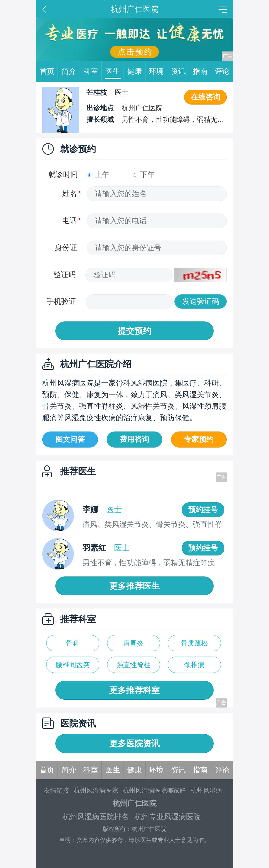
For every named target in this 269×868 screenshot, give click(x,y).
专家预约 (199, 439)
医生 (115, 71)
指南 (202, 71)
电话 (70, 220)
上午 (99, 175)
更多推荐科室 (134, 690)
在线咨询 (205, 97)
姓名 (70, 193)
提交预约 (134, 331)
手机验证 (61, 301)
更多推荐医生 (134, 586)
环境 (158, 71)
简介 (71, 71)
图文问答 (70, 439)
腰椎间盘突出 (73, 667)
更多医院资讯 (134, 744)
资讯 (180, 71)
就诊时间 (63, 175)
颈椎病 (194, 665)
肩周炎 (133, 643)
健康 (136, 71)
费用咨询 (134, 439)
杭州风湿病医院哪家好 (154, 790)
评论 (222, 71)
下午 (144, 175)
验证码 (65, 275)
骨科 (73, 643)
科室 (92, 71)
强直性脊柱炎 (133, 667)
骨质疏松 (194, 643)
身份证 (66, 248)
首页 (49, 71)
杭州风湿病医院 (96, 790)
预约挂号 (203, 510)
